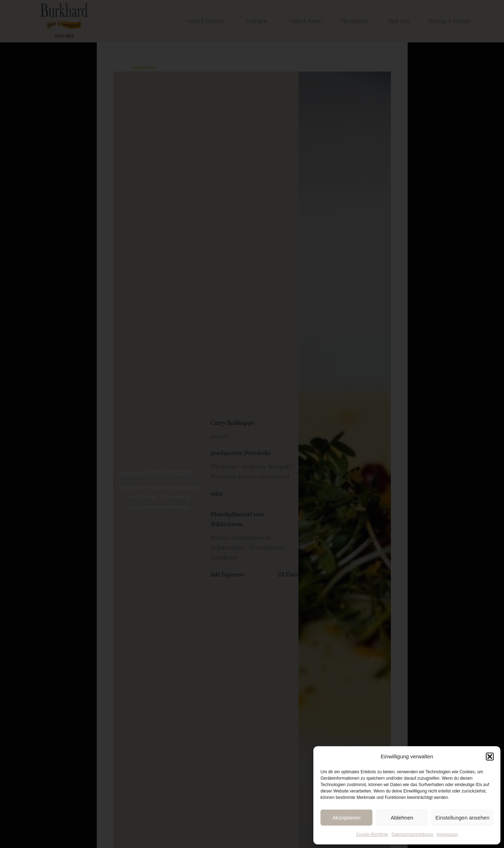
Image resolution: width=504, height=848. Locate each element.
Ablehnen (402, 818)
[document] (252, 424)
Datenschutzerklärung (412, 834)
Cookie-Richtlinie (372, 834)
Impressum (447, 834)
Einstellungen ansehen (462, 818)
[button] (490, 757)
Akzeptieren (346, 818)
